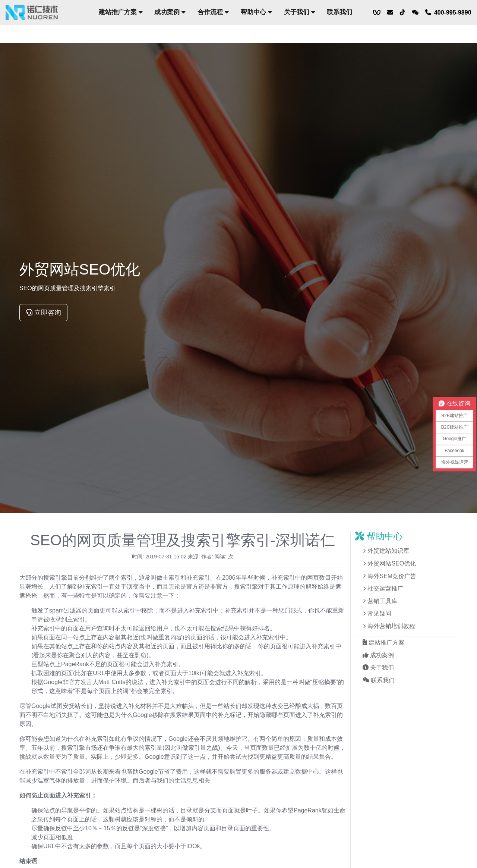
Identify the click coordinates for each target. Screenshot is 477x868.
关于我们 (299, 12)
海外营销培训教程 (391, 626)
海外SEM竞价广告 (392, 576)
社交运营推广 (385, 588)
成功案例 (170, 12)
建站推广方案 (121, 12)
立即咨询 (43, 313)
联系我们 (339, 12)
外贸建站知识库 (388, 551)
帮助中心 (256, 12)
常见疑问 (379, 613)
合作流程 (213, 12)
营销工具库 (382, 601)
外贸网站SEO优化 (392, 563)
